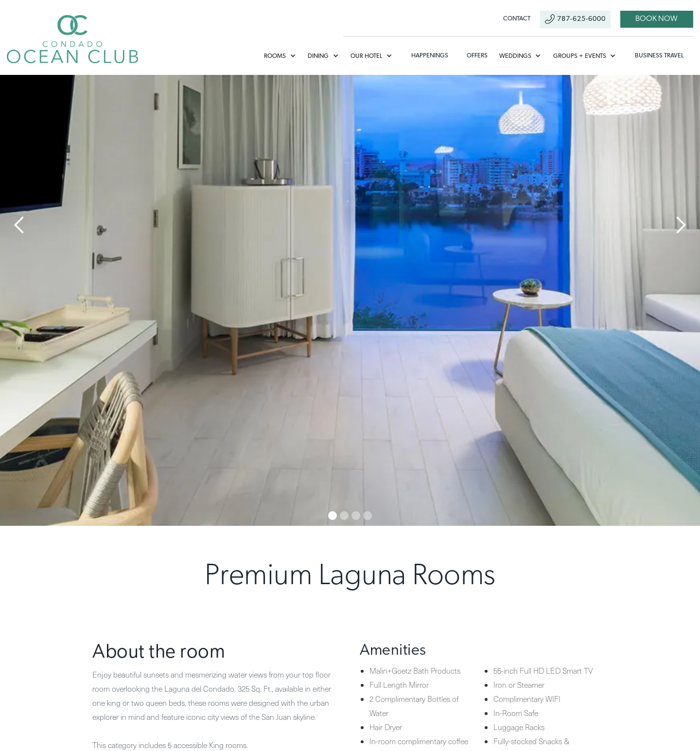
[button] (283, 56)
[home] (72, 39)
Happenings (430, 56)
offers (477, 56)
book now (656, 19)
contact (517, 19)
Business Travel (659, 56)
